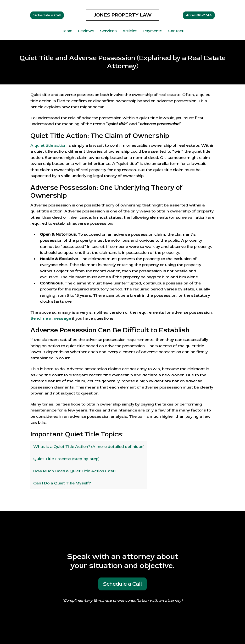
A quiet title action (48, 145)
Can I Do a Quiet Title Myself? (62, 483)
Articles (130, 31)
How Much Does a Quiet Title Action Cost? (75, 471)
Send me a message (51, 318)
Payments (153, 31)
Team (67, 31)
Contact (176, 31)
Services (108, 31)
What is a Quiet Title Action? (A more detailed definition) (89, 447)
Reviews (86, 31)
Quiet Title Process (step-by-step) (66, 459)
